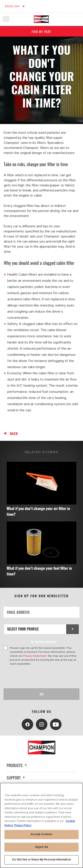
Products (17, 765)
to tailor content (44, 642)
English (13, 6)
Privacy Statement (35, 656)
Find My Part (41, 32)
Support (16, 778)
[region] (41, 825)
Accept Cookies (41, 834)
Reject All (41, 847)
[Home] (41, 19)
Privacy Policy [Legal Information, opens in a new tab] (23, 825)
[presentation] (41, 677)
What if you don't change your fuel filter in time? (39, 571)
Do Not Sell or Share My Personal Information (41, 860)
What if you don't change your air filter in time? (38, 511)
